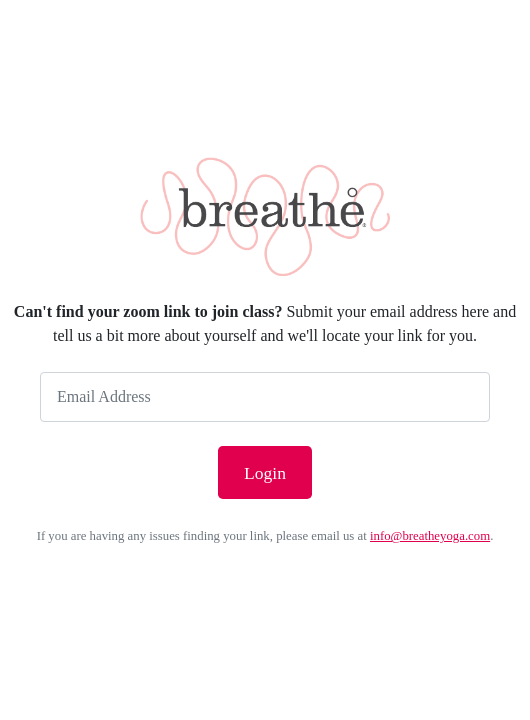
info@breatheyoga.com (430, 536)
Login (265, 473)
